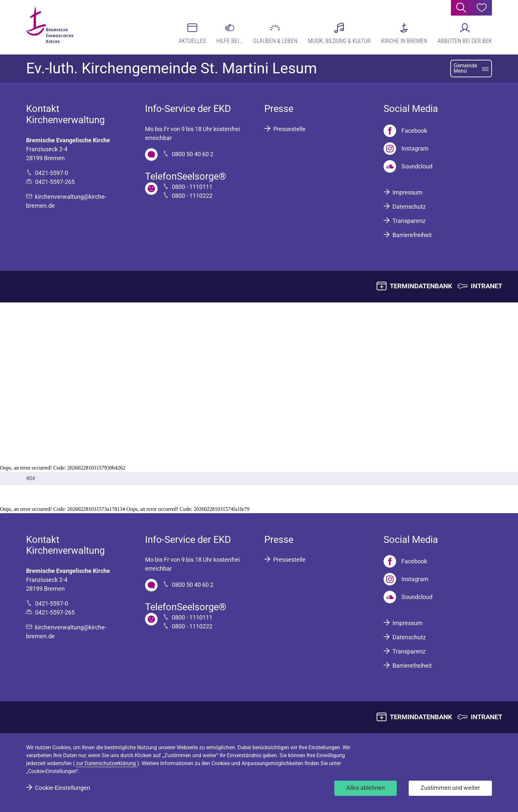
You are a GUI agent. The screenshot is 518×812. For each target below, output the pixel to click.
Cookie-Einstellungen (63, 788)
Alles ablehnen (366, 788)
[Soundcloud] (408, 166)
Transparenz (409, 221)
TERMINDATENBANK (421, 286)
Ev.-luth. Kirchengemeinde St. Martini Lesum (171, 68)
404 (31, 478)
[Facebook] (405, 131)
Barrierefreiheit (412, 235)
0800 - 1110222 (192, 196)
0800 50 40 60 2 (193, 154)
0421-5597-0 (52, 173)
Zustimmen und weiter (450, 788)
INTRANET (486, 286)
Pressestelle (289, 129)
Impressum (407, 192)
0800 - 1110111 (192, 187)
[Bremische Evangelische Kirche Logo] (52, 27)
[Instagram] (406, 149)
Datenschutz (409, 207)
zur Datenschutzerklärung (107, 763)
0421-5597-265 (55, 182)
